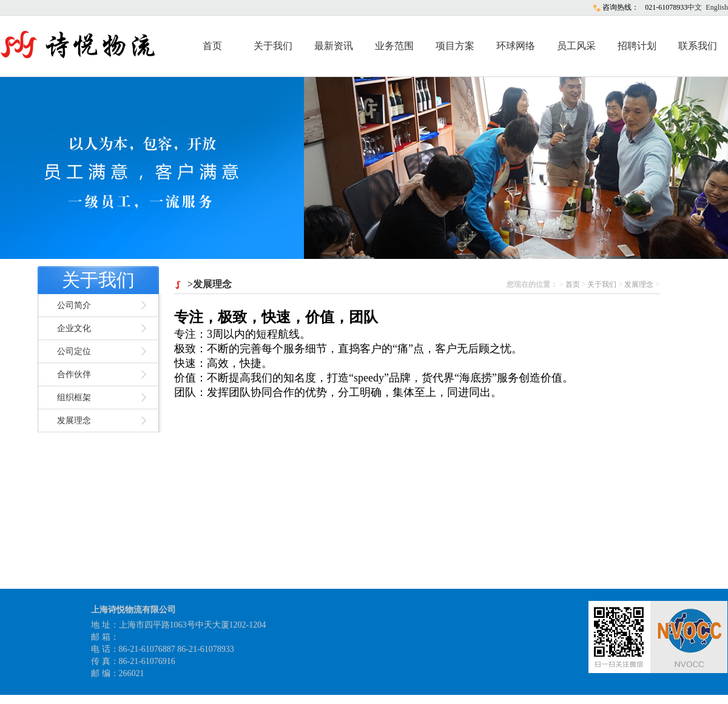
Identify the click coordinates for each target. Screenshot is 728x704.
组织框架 (74, 397)
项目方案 (455, 46)
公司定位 (74, 351)
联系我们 (698, 46)
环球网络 (516, 46)
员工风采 (576, 46)
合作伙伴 (74, 374)
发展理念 (74, 421)
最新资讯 (334, 46)
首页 (212, 46)
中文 (695, 7)
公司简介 (74, 305)
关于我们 (273, 46)
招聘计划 (637, 46)
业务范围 (394, 46)
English (717, 7)
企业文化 (74, 328)
